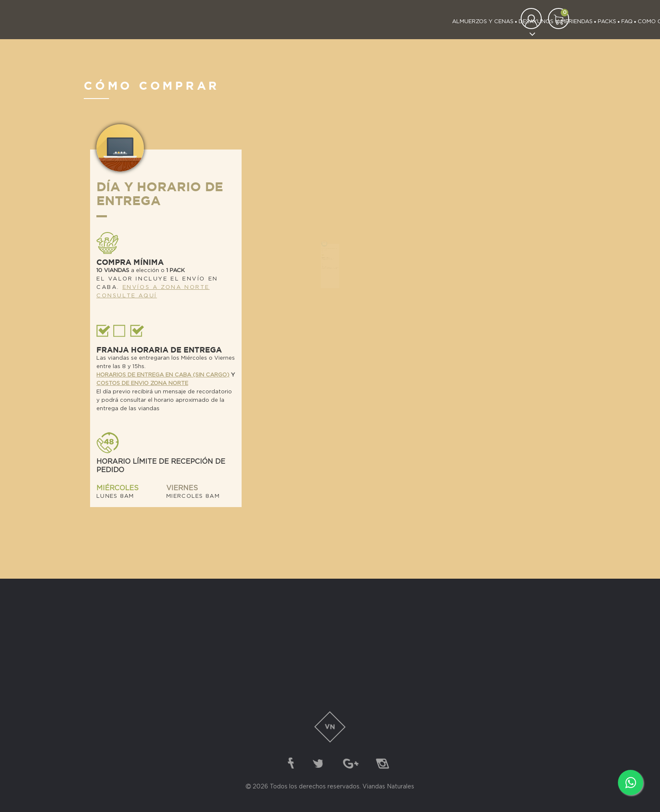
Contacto (505, 22)
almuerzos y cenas (243, 22)
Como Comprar (422, 22)
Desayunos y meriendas (316, 22)
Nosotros (468, 22)
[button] (559, 19)
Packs (367, 22)
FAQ (387, 22)
